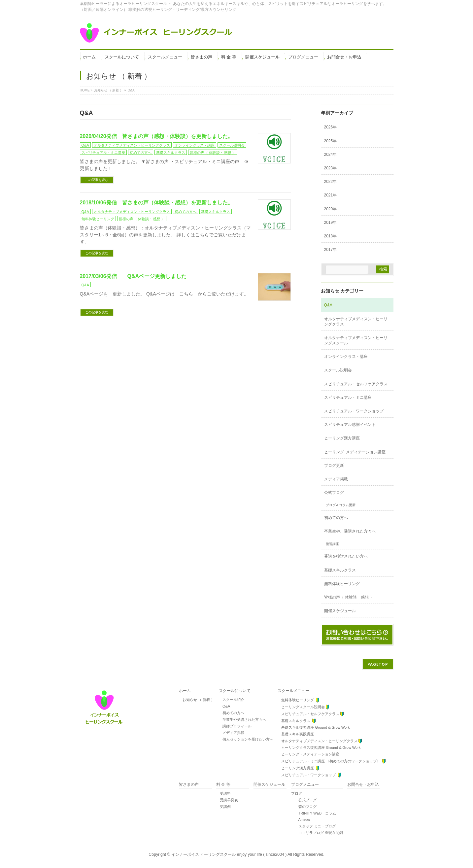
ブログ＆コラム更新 (341, 505)
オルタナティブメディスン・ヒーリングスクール (356, 340)
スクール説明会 (232, 145)
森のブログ (304, 807)
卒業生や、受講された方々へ (350, 531)
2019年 (331, 223)
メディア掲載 (336, 479)
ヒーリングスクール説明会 (304, 707)
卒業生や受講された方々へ (242, 719)
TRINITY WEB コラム (314, 813)
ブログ (297, 793)
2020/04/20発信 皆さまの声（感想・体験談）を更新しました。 (156, 136)
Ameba (301, 819)
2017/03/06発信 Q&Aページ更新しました (133, 276)
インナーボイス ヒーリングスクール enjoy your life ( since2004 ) (229, 854)
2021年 (331, 195)
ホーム (185, 691)
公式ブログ (334, 493)
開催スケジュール (340, 611)
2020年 (331, 209)
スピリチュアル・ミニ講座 (103, 153)
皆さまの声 (189, 785)
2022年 (331, 182)
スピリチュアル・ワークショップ (354, 411)
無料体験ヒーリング (98, 219)
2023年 (331, 168)
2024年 (331, 155)
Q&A (85, 145)
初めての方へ (141, 153)
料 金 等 (223, 785)
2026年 (331, 127)
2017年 (331, 250)
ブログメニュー (305, 785)
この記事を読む (97, 180)
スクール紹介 (232, 700)
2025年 (331, 141)
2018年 (331, 236)
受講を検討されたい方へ (346, 556)
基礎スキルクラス (171, 153)
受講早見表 (227, 800)
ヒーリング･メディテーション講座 (355, 452)
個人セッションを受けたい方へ (246, 739)
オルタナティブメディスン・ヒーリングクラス (132, 145)
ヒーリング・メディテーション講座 (308, 754)
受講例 (223, 807)
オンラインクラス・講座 (195, 145)
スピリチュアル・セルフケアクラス (356, 384)
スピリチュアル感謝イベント (350, 425)
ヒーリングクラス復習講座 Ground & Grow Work (319, 747)
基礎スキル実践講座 (296, 734)
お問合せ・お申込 (363, 785)
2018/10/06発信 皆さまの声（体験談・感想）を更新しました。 (156, 203)
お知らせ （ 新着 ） (197, 700)
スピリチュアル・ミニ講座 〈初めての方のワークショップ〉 (332, 761)
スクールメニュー (293, 691)
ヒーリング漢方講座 (342, 438)
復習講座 (332, 544)
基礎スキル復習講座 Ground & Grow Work (314, 727)
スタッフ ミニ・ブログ (313, 826)
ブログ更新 (334, 466)
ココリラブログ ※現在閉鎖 (317, 833)
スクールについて (235, 691)
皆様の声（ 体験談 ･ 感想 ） (213, 153)
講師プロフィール (235, 726)
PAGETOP (378, 664)
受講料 (223, 793)
